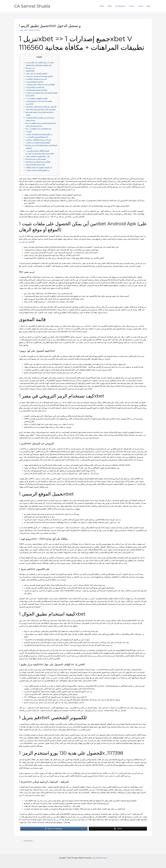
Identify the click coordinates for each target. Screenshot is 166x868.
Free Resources (122, 6)
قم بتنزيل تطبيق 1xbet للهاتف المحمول (38, 148)
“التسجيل (29, 137)
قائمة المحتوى (30, 71)
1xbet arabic (24, 30)
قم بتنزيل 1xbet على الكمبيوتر (35, 87)
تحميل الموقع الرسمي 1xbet (35, 82)
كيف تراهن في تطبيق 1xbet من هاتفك (38, 176)
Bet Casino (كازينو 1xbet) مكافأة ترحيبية (39, 167)
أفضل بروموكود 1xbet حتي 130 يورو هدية (39, 145)
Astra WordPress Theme (100, 858)
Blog (149, 6)
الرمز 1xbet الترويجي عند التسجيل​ (37, 79)
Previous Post (28, 846)
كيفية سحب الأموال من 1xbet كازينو (37, 142)
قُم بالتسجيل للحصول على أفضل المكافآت (40, 173)
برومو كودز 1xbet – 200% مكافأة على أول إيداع (41, 84)
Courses (133, 6)
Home (105, 6)
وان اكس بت (23, 247)
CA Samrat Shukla (32, 6)
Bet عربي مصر (30, 68)
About (112, 6)
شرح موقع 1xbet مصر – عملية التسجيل (39, 162)
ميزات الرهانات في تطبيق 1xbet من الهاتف (40, 140)
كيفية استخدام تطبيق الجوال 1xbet (37, 90)
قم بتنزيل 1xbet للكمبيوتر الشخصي (37, 98)
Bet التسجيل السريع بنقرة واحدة (36, 164)
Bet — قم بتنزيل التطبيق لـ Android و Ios (39, 134)
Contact (141, 6)
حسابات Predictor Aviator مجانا (36, 170)
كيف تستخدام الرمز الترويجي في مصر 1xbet (40, 76)
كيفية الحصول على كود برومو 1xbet (37, 73)
